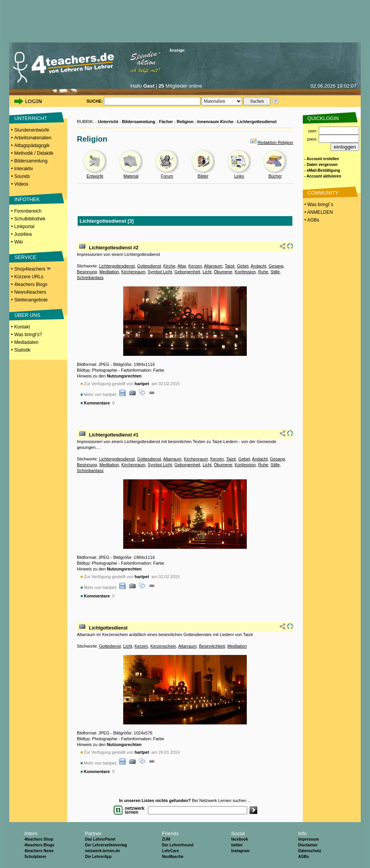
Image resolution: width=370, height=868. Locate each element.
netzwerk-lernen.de (103, 851)
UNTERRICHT (31, 118)
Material (131, 176)
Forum (167, 176)
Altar (182, 266)
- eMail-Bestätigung (322, 170)
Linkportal (24, 227)
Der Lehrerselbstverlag (106, 845)
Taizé (230, 266)
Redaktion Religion (275, 142)
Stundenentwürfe (32, 130)
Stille (275, 272)
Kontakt (22, 327)
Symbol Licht (160, 272)
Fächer (166, 122)
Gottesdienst (149, 266)
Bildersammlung (31, 161)
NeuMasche (173, 857)
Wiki (19, 242)
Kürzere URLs (29, 277)
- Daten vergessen (321, 165)
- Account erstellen (322, 159)
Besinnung (87, 272)
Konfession (245, 272)
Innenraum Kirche (216, 122)
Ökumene (223, 272)
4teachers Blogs (31, 284)
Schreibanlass (90, 277)
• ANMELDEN (318, 212)
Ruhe (263, 272)
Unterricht (108, 122)
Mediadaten (26, 342)
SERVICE (25, 257)
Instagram (240, 851)
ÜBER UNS (27, 315)
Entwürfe (95, 176)
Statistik (22, 350)
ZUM (166, 839)
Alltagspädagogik (32, 146)
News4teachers (30, 292)
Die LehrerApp (98, 857)
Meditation (109, 272)
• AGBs (311, 220)
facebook (239, 839)
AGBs (304, 857)
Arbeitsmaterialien (33, 138)
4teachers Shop (39, 839)
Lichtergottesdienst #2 (114, 248)
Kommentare (97, 403)
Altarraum (213, 266)
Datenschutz (310, 851)
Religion (185, 122)
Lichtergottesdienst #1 (114, 435)
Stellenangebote (31, 300)
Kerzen (195, 266)
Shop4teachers (32, 269)
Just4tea (23, 234)
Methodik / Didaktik (34, 153)
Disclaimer (308, 845)
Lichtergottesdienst (257, 122)
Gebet (243, 266)
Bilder (203, 176)
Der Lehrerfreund (178, 845)
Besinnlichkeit (212, 646)
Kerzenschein (163, 646)
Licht (207, 272)
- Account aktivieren (323, 176)
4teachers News (39, 851)
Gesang (276, 266)
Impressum (308, 839)
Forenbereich (28, 211)
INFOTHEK (27, 199)
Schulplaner (35, 857)
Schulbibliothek (30, 219)
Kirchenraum (133, 272)
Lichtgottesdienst (108, 628)
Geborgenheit (188, 272)
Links (239, 176)
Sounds (22, 176)
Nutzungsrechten (124, 376)
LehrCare (170, 851)
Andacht (258, 266)
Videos (21, 184)
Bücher (275, 176)
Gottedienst (110, 646)
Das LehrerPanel (100, 839)
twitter (237, 845)
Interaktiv (24, 169)
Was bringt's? (28, 335)
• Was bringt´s (318, 205)
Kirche (169, 266)
